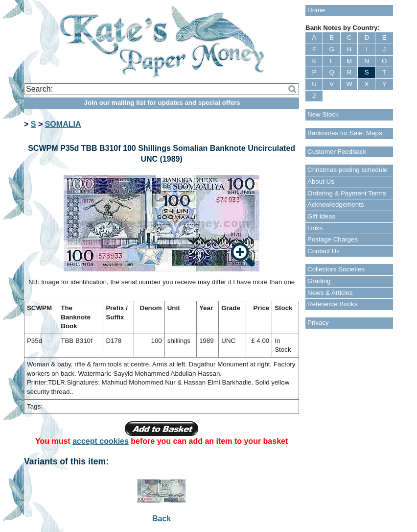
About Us (321, 181)
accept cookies (101, 441)
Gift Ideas (321, 216)
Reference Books (332, 304)
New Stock (323, 114)
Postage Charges (333, 239)
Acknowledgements (336, 205)
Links (315, 228)
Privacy (318, 323)
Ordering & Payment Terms (347, 193)
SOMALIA (63, 124)
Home (316, 10)
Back (162, 519)
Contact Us (324, 251)
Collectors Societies (336, 269)
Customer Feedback (337, 152)
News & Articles (330, 293)
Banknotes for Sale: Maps (345, 133)
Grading (319, 281)
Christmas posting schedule (347, 170)
